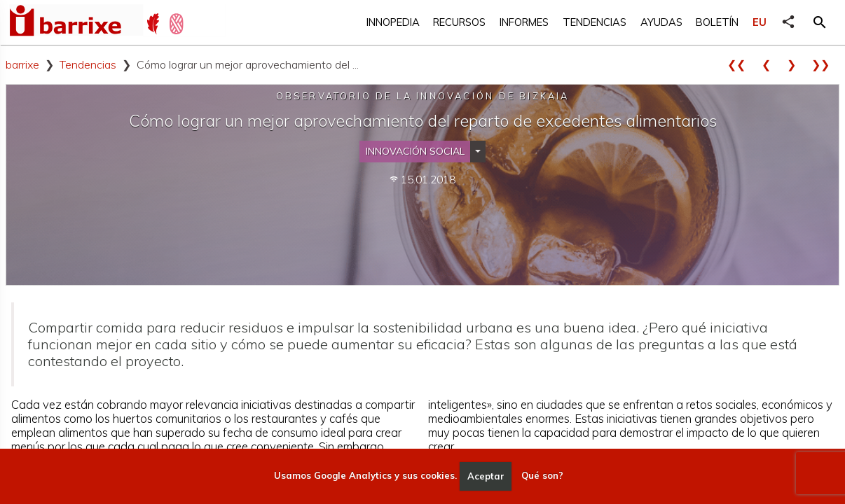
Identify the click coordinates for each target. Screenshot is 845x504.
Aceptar (486, 476)
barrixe (22, 64)
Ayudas (661, 22)
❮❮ (741, 64)
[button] (820, 22)
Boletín (717, 22)
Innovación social (415, 151)
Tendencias (595, 22)
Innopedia (393, 22)
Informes (524, 22)
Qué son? (542, 476)
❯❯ (825, 64)
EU (760, 22)
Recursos (459, 22)
